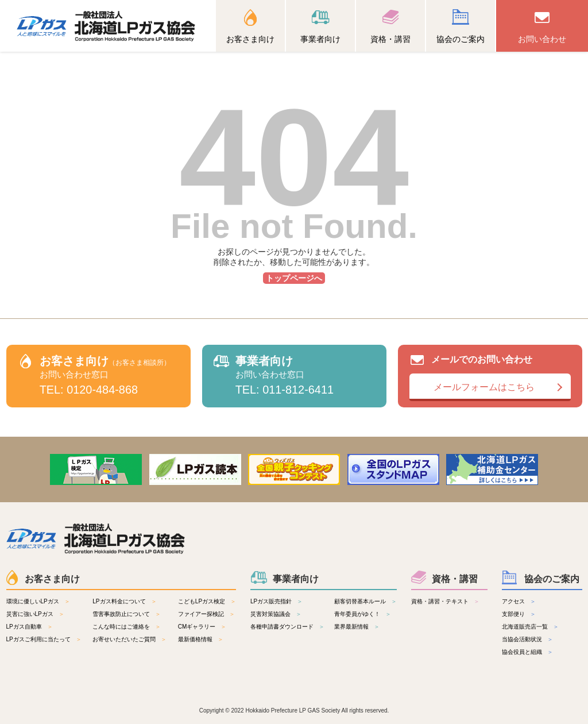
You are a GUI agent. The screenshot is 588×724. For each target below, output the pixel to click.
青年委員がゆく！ (357, 614)
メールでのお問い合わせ (490, 378)
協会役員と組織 (522, 652)
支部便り (513, 614)
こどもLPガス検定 (202, 601)
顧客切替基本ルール (360, 601)
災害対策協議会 (270, 614)
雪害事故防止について (121, 614)
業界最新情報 (351, 627)
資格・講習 (390, 39)
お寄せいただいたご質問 (124, 639)
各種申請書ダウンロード (282, 627)
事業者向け (320, 39)
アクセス (513, 601)
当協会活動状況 (522, 639)
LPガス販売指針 (271, 601)
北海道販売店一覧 (525, 627)
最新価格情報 (195, 639)
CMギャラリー (197, 627)
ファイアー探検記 (201, 614)
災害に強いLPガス (30, 614)
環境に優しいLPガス (33, 601)
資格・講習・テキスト (440, 601)
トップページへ (294, 278)
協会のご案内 (461, 39)
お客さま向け (250, 39)
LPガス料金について (119, 601)
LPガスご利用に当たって (38, 639)
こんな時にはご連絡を (121, 627)
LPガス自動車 (24, 627)
